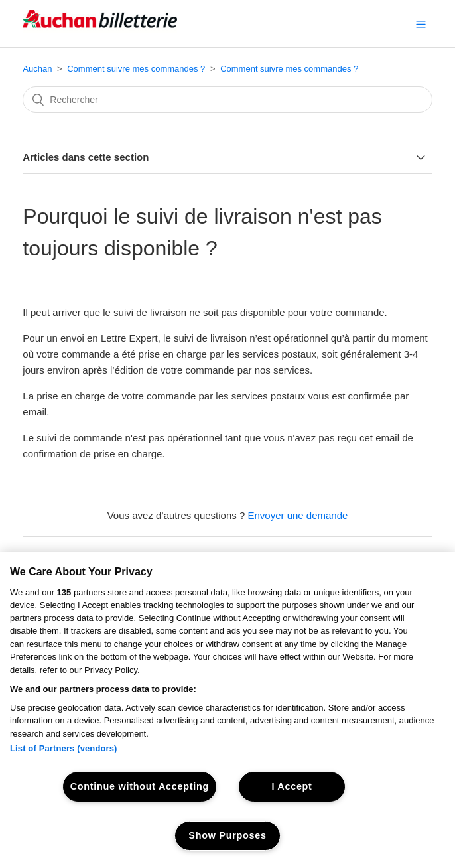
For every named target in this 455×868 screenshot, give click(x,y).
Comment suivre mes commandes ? (136, 69)
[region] (227, 710)
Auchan (37, 69)
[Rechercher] (227, 100)
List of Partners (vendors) (64, 748)
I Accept (292, 786)
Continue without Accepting (140, 786)
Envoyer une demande (297, 515)
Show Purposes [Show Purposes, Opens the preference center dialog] (227, 835)
